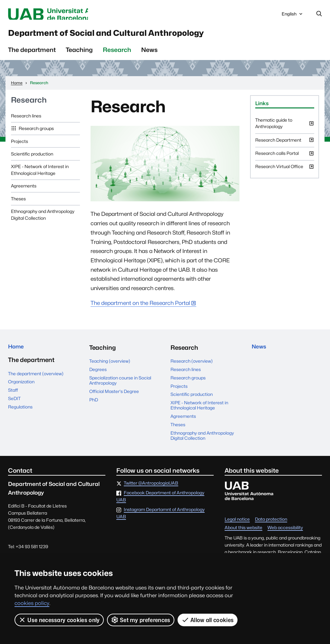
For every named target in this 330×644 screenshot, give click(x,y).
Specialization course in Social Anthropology (120, 385)
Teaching (79, 54)
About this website (243, 532)
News (149, 54)
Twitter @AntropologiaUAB (151, 488)
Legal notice (237, 524)
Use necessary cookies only (59, 620)
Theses (18, 203)
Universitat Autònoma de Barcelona (65, 14)
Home (17, 352)
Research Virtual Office (285, 173)
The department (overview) (36, 379)
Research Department (285, 146)
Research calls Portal (285, 160)
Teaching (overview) (110, 366)
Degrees (98, 374)
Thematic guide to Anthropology (285, 130)
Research (117, 54)
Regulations (20, 413)
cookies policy (32, 603)
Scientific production (32, 158)
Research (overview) (192, 366)
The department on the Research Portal (140, 307)
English (293, 16)
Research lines (26, 120)
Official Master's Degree (114, 396)
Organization (21, 388)
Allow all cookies (208, 620)
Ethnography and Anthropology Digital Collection (43, 219)
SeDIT (14, 404)
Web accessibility (285, 532)
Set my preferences (141, 620)
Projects (19, 146)
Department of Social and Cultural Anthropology (136, 36)
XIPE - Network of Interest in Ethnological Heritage (40, 174)
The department (32, 54)
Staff (13, 396)
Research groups (36, 133)
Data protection (271, 524)
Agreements (24, 190)
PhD (94, 404)
